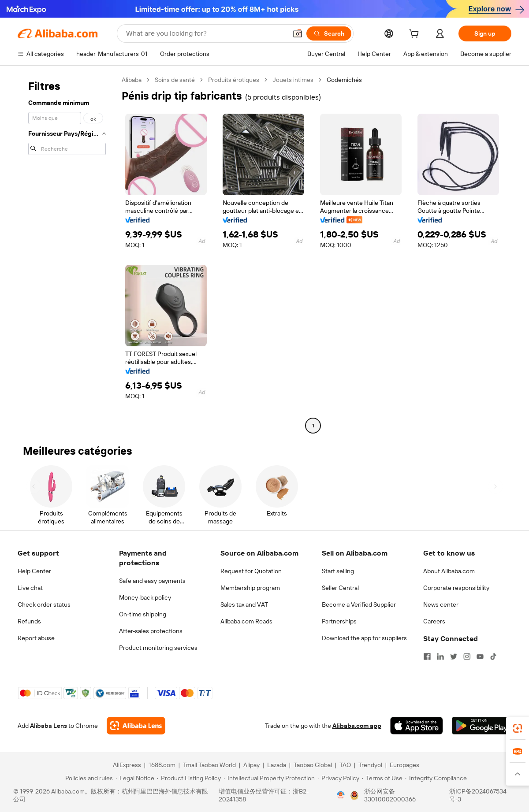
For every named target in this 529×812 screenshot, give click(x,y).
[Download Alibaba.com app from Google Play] (482, 726)
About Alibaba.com (449, 571)
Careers (434, 621)
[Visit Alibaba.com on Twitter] (454, 656)
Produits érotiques (234, 80)
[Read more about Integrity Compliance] (436, 778)
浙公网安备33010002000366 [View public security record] (390, 795)
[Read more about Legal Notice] (135, 778)
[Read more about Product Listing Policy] (189, 778)
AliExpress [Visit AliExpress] (127, 765)
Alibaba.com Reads (246, 621)
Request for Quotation (251, 571)
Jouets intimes (293, 80)
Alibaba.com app (357, 726)
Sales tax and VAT (244, 604)
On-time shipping (143, 614)
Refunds (29, 621)
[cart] (416, 35)
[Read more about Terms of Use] (382, 778)
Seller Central (340, 588)
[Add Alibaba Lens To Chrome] (136, 726)
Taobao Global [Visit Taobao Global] (313, 765)
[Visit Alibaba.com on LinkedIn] (440, 656)
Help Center (34, 571)
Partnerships (339, 621)
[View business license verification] (341, 795)
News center (441, 604)
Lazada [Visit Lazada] (277, 765)
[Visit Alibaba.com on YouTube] (480, 656)
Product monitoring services (158, 648)
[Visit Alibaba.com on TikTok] (493, 656)
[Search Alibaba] (206, 33)
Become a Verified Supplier (359, 604)
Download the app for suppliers (364, 638)
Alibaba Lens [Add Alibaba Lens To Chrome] (48, 726)
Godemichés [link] (344, 80)
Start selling (338, 571)
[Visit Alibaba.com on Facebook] (427, 656)
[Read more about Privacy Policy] (338, 778)
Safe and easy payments (152, 581)
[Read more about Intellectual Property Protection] (269, 778)
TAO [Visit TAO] (345, 765)
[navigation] (67, 254)
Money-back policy (145, 597)
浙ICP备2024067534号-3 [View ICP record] (478, 795)
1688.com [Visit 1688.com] (162, 765)
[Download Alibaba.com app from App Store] (417, 726)
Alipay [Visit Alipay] (251, 765)
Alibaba (132, 80)
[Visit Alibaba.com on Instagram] (467, 656)
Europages (404, 765)
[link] (518, 728)
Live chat (30, 588)
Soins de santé (175, 80)
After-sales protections (151, 631)
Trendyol (370, 765)
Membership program (250, 588)
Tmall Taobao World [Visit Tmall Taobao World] (209, 765)
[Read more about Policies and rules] (88, 778)
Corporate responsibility (456, 588)
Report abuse (36, 638)
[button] (298, 33)
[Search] (329, 33)
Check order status (44, 604)
